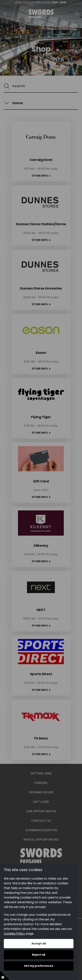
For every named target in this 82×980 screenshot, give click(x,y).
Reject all (39, 955)
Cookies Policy (14, 934)
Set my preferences (39, 966)
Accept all (39, 944)
